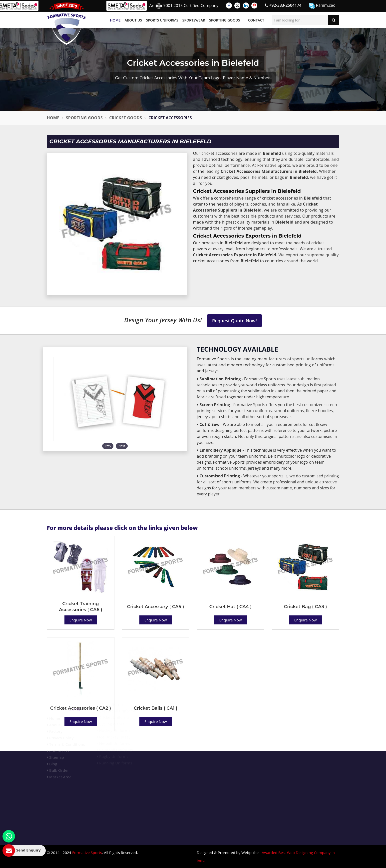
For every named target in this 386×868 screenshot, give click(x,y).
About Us (133, 20)
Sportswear (194, 20)
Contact (256, 20)
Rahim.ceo (322, 6)
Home (115, 20)
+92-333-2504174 (283, 5)
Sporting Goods (224, 20)
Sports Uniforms (162, 20)
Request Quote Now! (234, 321)
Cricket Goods (126, 118)
